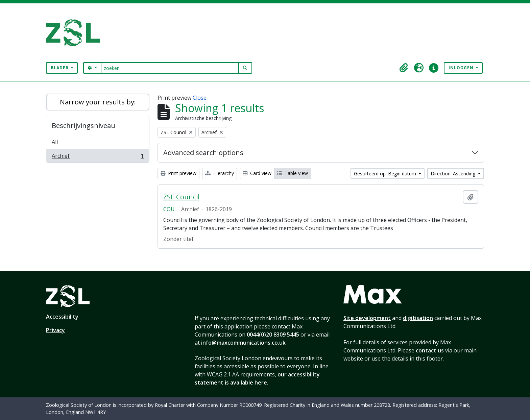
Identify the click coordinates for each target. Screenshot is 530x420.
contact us (430, 350)
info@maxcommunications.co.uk (243, 343)
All (55, 142)
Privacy (55, 330)
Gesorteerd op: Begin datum (386, 174)
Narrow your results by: (98, 102)
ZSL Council (181, 197)
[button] (404, 68)
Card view (257, 173)
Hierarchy (220, 173)
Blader (60, 68)
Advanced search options (203, 153)
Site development (367, 318)
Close (200, 98)
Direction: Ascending (454, 174)
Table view (293, 173)
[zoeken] (170, 68)
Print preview (178, 173)
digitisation (418, 318)
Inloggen (462, 68)
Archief (98, 157)
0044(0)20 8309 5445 (273, 335)
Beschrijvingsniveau (83, 126)
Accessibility (62, 317)
